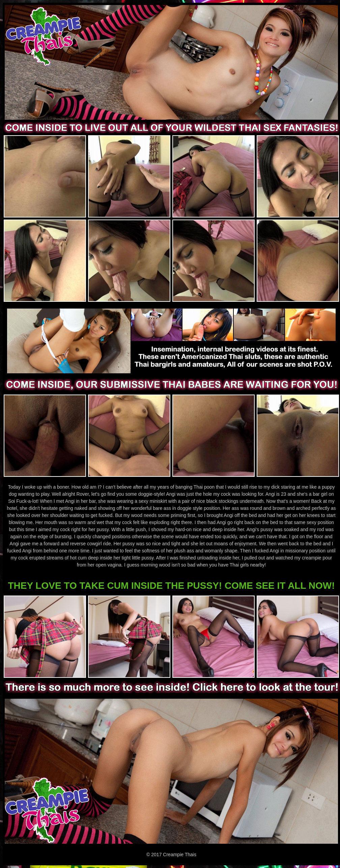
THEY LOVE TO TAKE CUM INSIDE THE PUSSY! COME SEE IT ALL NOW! (171, 586)
